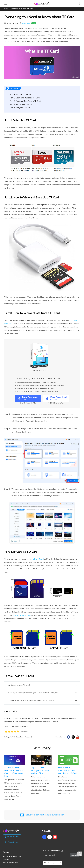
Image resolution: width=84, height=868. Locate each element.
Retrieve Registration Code (12, 856)
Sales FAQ (7, 859)
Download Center (13, 837)
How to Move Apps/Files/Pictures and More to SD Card (67, 770)
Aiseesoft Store (13, 842)
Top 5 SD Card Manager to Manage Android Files (40, 770)
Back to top (80, 854)
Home (6, 9)
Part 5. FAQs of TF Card (20, 108)
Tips (20, 9)
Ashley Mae (26, 23)
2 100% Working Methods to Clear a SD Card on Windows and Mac (14, 772)
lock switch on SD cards (22, 615)
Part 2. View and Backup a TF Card (25, 98)
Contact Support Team (11, 862)
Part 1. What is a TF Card (21, 94)
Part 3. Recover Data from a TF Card (25, 101)
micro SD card (38, 559)
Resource (14, 9)
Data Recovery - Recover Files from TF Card (38, 378)
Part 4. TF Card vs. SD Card (21, 104)
